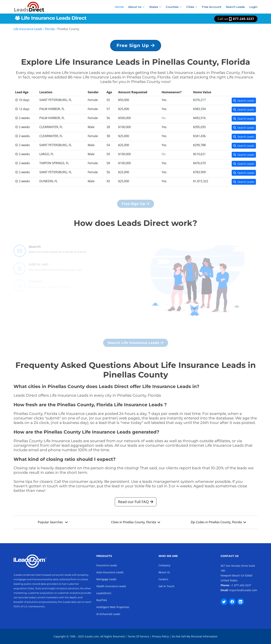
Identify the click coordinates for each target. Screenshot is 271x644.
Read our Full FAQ (136, 504)
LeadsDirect (104, 593)
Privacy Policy (160, 636)
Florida (50, 29)
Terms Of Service (138, 636)
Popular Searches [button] (53, 524)
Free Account (212, 7)
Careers (163, 579)
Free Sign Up (135, 47)
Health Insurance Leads (111, 586)
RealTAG (102, 600)
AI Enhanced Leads (108, 614)
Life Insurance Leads (28, 29)
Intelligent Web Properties (113, 607)
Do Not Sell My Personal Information (195, 636)
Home (119, 7)
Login (253, 7)
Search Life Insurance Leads (135, 345)
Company (164, 565)
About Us (164, 572)
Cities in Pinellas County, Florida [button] (136, 524)
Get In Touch (166, 586)
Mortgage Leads (106, 579)
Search (35, 254)
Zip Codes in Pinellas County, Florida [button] (218, 524)
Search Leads (235, 7)
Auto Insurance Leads (110, 572)
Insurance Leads (107, 565)
